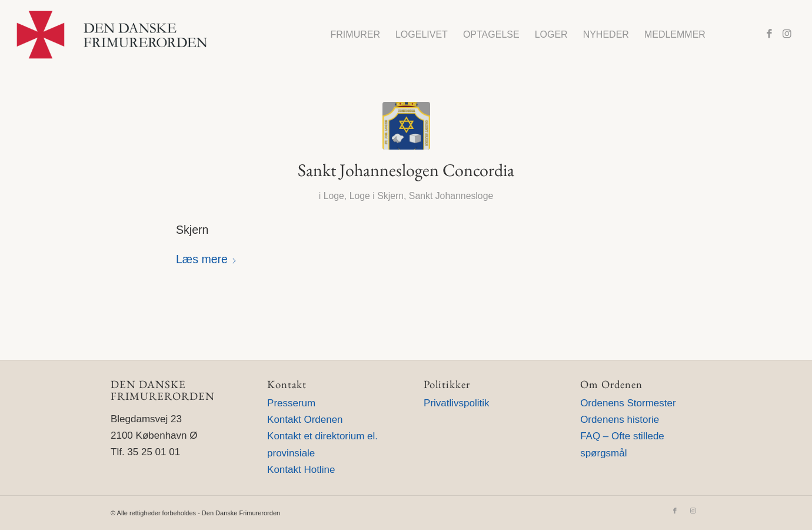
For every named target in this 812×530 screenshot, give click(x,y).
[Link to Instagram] (787, 34)
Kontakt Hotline (301, 470)
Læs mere (207, 259)
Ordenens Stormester (628, 403)
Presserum (291, 403)
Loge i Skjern (377, 196)
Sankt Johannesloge (451, 196)
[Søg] (725, 35)
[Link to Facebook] (769, 34)
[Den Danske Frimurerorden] (112, 35)
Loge (334, 196)
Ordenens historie (620, 420)
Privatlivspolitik (456, 403)
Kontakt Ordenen (305, 420)
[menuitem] (355, 35)
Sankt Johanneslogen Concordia (406, 170)
